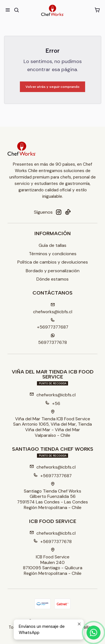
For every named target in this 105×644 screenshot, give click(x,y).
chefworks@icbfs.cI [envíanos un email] (53, 309)
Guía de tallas (53, 245)
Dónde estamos (53, 279)
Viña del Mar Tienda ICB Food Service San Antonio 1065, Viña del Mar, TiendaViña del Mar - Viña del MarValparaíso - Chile (53, 424)
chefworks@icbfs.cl (53, 395)
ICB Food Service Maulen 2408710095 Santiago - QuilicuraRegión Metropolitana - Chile (53, 562)
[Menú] (8, 10)
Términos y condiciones (53, 254)
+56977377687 (53, 476)
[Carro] (97, 10)
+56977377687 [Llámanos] (53, 324)
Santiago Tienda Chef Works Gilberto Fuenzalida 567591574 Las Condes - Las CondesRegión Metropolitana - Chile (53, 496)
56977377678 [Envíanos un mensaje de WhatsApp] (53, 339)
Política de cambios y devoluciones (53, 262)
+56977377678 (53, 542)
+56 (53, 403)
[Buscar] (17, 10)
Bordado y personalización (53, 271)
